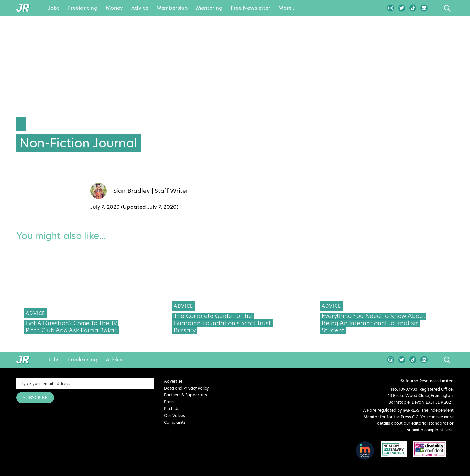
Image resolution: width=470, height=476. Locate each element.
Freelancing (83, 8)
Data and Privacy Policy (186, 388)
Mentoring (209, 8)
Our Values (175, 415)
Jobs (54, 8)
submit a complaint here (430, 430)
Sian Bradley (132, 191)
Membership (172, 8)
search (435, 8)
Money (114, 8)
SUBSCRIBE (35, 398)
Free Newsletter (251, 8)
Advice (140, 8)
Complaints (175, 422)
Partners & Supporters (186, 395)
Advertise (173, 381)
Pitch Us (172, 409)
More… (287, 8)
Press (169, 402)
